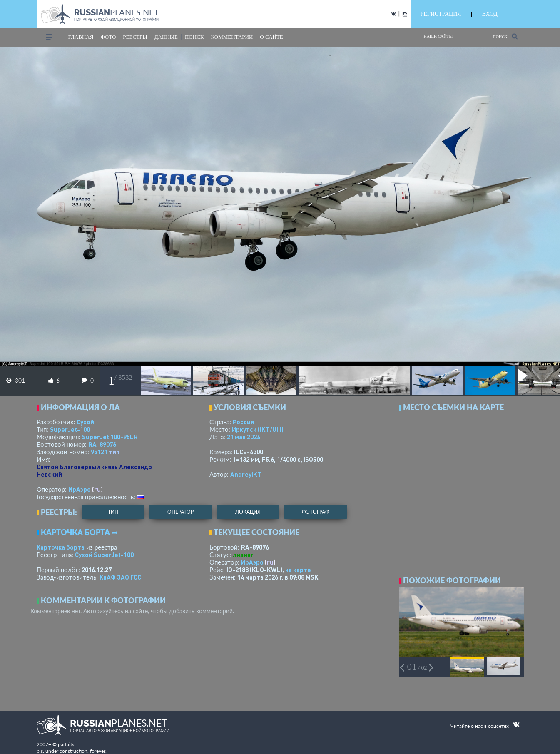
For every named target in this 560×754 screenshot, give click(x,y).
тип (114, 452)
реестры (135, 37)
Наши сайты (438, 36)
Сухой (85, 422)
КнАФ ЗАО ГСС (120, 577)
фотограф (315, 512)
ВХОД (490, 14)
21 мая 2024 (244, 437)
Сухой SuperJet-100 (104, 555)
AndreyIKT (246, 474)
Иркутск (258, 429)
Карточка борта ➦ (79, 532)
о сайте (271, 37)
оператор (180, 512)
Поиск (505, 36)
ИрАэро (80, 489)
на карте (298, 570)
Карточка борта (61, 547)
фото (108, 37)
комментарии (232, 37)
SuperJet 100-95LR (110, 437)
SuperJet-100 (70, 429)
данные (166, 37)
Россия (243, 422)
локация (248, 512)
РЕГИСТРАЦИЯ (441, 14)
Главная (81, 37)
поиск (194, 37)
